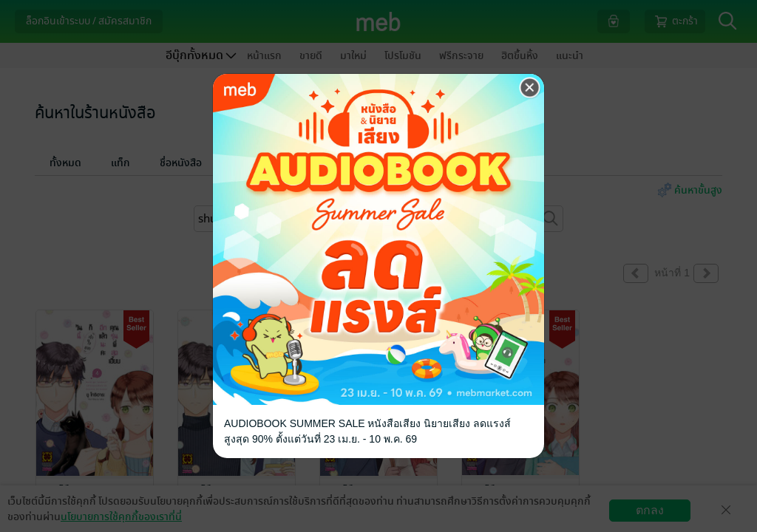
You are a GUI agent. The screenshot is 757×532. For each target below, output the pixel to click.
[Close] (530, 88)
